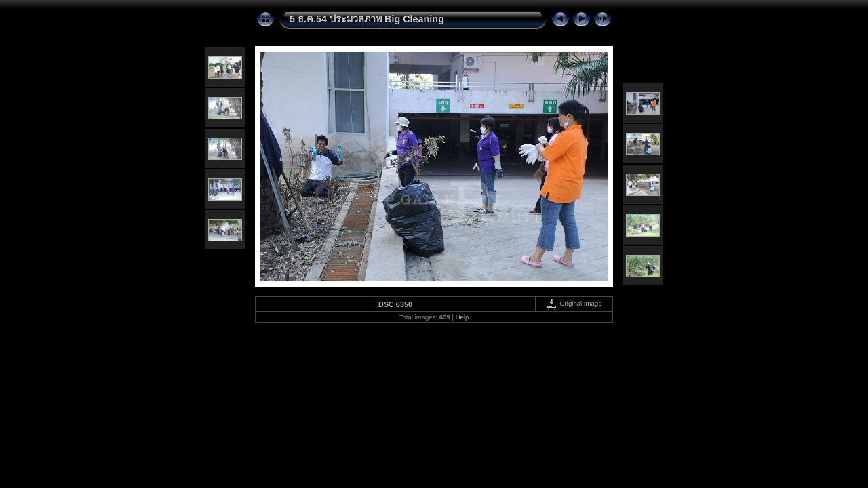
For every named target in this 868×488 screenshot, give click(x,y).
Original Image (574, 303)
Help (462, 317)
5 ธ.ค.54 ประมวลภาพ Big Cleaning (367, 19)
